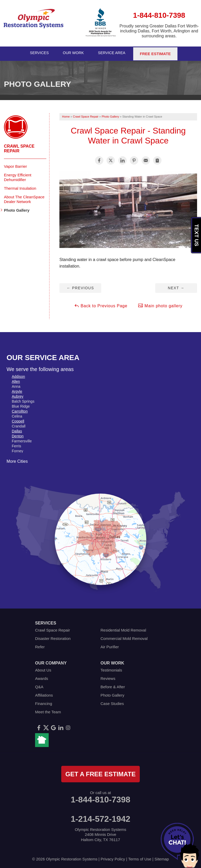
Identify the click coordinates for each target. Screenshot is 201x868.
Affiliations (44, 694)
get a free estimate (100, 772)
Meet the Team (48, 710)
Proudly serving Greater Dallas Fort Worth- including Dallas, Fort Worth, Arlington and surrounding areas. (159, 31)
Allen (16, 380)
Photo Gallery (17, 209)
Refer (40, 645)
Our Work (74, 53)
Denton (18, 435)
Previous (80, 286)
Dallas (17, 430)
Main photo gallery (160, 304)
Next (176, 286)
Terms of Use (140, 857)
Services (39, 53)
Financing (44, 702)
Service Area (113, 53)
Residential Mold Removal (123, 629)
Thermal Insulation (20, 187)
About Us (43, 669)
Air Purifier (110, 645)
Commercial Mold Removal (124, 637)
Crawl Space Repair (19, 147)
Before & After (113, 685)
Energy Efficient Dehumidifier (18, 176)
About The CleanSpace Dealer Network (24, 198)
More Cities (17, 460)
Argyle (17, 390)
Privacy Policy (113, 857)
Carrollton (20, 410)
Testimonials (111, 669)
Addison (18, 375)
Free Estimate (157, 53)
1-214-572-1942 (100, 817)
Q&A (39, 685)
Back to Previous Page (101, 304)
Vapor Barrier (15, 165)
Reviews (108, 677)
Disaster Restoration (53, 637)
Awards (42, 677)
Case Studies (112, 702)
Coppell (18, 420)
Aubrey (18, 395)
